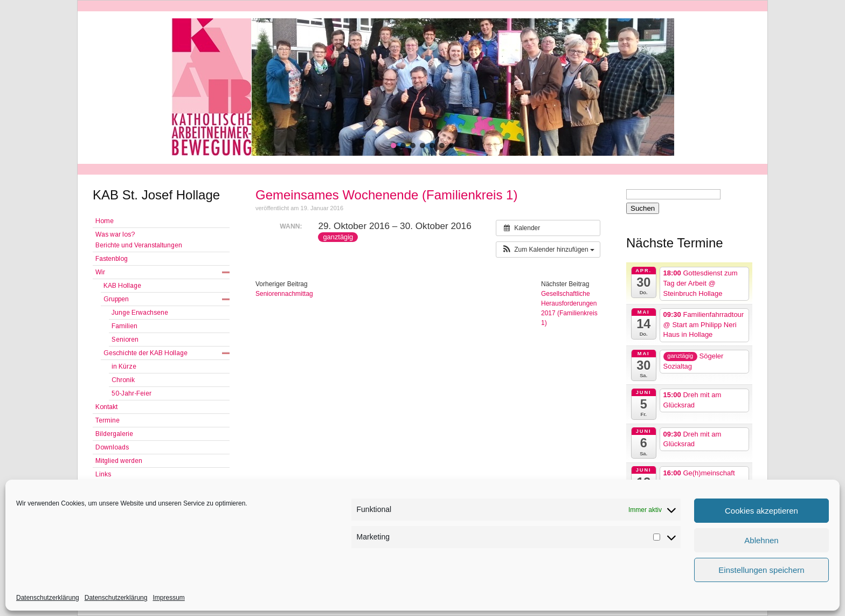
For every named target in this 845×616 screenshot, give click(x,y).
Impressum (168, 598)
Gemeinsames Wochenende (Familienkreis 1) (386, 195)
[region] (422, 87)
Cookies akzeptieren (761, 511)
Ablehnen (761, 540)
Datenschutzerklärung (48, 598)
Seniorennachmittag (284, 294)
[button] (393, 146)
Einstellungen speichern (761, 570)
